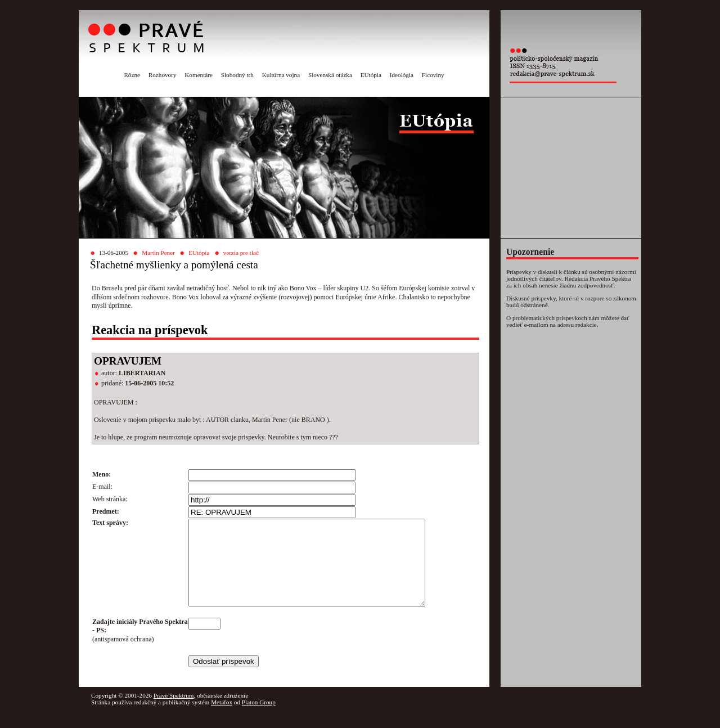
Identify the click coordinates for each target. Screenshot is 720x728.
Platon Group (259, 719)
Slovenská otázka (330, 75)
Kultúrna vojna (281, 75)
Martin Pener (158, 253)
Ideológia (402, 75)
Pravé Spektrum (174, 712)
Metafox (222, 719)
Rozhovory (163, 75)
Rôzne (132, 75)
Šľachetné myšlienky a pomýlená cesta (174, 265)
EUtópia (371, 75)
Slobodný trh (237, 75)
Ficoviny (433, 75)
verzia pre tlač (241, 253)
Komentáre (199, 75)
